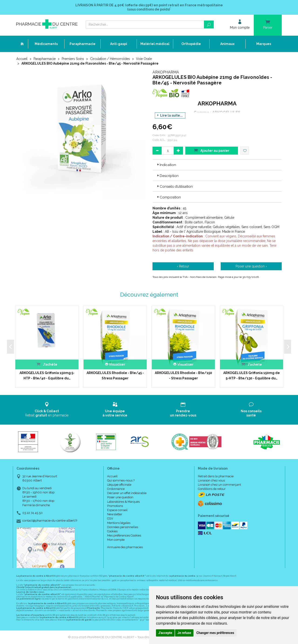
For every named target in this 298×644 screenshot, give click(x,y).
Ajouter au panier (212, 150)
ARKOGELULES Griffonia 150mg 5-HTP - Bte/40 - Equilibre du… (47, 375)
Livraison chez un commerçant (219, 485)
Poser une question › (251, 266)
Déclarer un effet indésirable (127, 493)
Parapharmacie (45, 59)
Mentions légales (119, 523)
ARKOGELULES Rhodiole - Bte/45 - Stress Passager (115, 375)
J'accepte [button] (165, 633)
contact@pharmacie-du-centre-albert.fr (50, 521)
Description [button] (167, 176)
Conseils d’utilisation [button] (174, 187)
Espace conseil (117, 510)
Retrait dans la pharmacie (216, 476)
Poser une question (120, 497)
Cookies (112, 531)
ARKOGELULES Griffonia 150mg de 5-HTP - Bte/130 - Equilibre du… (252, 375)
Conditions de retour (212, 489)
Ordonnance (116, 489)
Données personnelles (123, 527)
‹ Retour (183, 266)
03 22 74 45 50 (32, 513)
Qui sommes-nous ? (121, 480)
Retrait (47, 410)
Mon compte (116, 540)
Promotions (115, 506)
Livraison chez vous (211, 480)
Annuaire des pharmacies (125, 547)
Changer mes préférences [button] (215, 633)
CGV (110, 518)
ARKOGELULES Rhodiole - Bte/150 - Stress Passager (183, 375)
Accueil (22, 59)
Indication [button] (166, 165)
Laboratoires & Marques (123, 502)
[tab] (217, 165)
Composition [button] (169, 197)
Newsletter (115, 514)
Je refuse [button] (184, 633)
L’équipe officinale (119, 485)
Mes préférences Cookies (124, 535)
